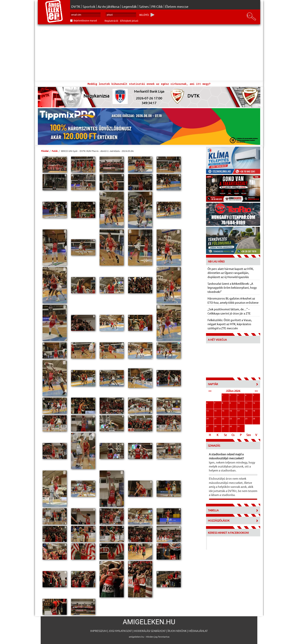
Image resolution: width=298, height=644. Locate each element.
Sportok (89, 6)
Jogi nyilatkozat (120, 631)
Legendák (129, 6)
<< (210, 391)
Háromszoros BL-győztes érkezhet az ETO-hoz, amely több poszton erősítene (233, 300)
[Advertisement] (149, 53)
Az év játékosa (109, 6)
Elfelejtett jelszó (129, 21)
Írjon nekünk (177, 631)
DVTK (76, 6)
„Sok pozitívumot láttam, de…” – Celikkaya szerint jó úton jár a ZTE (229, 311)
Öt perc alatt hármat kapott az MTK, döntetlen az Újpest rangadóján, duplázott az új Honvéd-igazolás (231, 273)
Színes (144, 6)
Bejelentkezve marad (85, 20)
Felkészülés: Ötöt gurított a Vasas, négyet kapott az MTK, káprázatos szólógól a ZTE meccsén (230, 324)
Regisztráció (111, 21)
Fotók (55, 151)
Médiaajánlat (198, 631)
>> (256, 391)
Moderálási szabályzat (150, 631)
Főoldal (45, 151)
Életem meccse (177, 6)
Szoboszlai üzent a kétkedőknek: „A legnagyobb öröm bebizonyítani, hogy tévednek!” (232, 288)
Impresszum (98, 631)
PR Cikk (157, 6)
